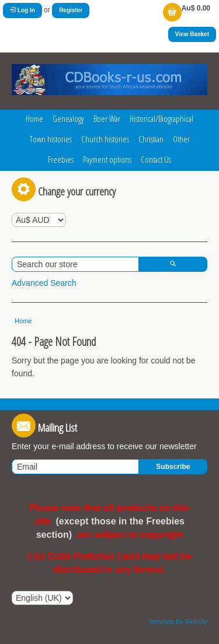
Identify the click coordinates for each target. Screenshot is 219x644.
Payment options (107, 159)
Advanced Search (44, 283)
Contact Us (156, 159)
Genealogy (68, 118)
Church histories (105, 139)
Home (34, 118)
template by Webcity (178, 621)
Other (181, 139)
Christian (151, 139)
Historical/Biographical (161, 118)
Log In (22, 10)
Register (71, 10)
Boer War (107, 118)
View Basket (192, 34)
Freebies (61, 159)
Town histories (51, 139)
